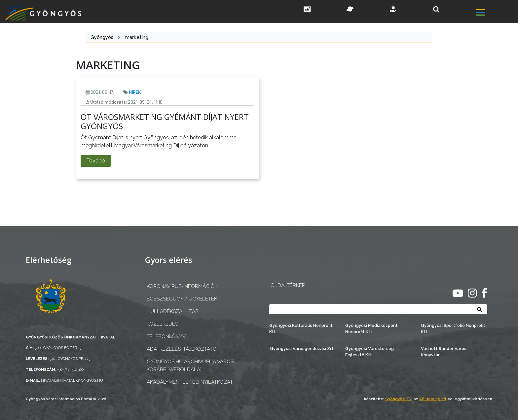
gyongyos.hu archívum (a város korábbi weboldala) (190, 365)
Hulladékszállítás (172, 311)
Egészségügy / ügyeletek (182, 299)
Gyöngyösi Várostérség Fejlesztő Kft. (370, 352)
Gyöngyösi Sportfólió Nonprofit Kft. (453, 329)
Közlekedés (162, 324)
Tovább (96, 161)
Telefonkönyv (166, 336)
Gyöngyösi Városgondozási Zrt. (302, 349)
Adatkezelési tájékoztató (182, 349)
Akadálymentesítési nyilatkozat (190, 382)
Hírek (135, 92)
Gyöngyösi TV (398, 399)
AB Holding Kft (433, 399)
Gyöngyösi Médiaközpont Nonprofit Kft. (371, 329)
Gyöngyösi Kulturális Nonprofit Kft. (301, 329)
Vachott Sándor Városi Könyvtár (444, 352)
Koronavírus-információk (182, 286)
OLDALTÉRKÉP (288, 285)
